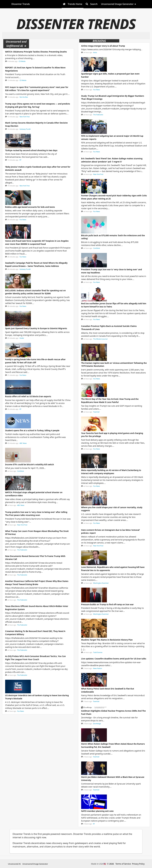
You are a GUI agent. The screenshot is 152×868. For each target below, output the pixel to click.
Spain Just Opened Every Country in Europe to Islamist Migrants (36, 328)
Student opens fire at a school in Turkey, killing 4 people (32, 430)
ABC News (23, 443)
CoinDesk (21, 471)
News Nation (97, 668)
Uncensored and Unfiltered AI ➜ (16, 44)
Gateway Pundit (25, 129)
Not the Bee (24, 97)
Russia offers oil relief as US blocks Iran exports (29, 396)
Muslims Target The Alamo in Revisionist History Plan (107, 640)
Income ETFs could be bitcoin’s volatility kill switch (29, 464)
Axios (95, 52)
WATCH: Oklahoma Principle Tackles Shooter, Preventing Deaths (36, 52)
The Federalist (22, 550)
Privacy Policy (138, 864)
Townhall (96, 412)
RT (20, 160)
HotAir (22, 338)
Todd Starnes (98, 652)
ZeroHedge (97, 724)
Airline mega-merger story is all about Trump (103, 46)
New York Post (25, 117)
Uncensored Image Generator (35, 864)
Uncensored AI (14, 864)
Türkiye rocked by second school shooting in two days (31, 150)
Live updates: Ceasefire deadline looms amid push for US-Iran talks (114, 659)
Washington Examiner (101, 583)
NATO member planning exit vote (97, 811)
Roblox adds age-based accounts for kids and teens (30, 207)
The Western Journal (100, 339)
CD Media (22, 61)
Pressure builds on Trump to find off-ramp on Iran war (107, 604)
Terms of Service (123, 864)
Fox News (23, 220)
